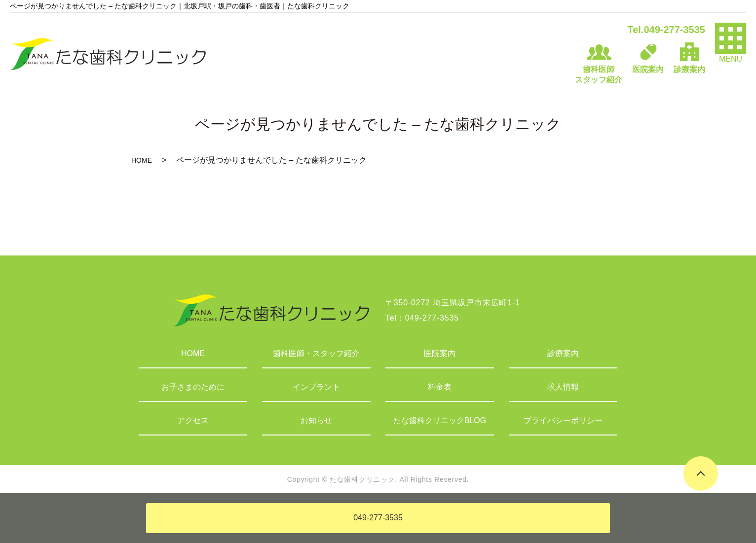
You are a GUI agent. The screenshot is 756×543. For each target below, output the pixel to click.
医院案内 (440, 353)
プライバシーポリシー (563, 420)
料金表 (440, 387)
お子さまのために (193, 387)
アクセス (193, 420)
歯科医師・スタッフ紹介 (316, 353)
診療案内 (563, 353)
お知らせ (316, 420)
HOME (142, 160)
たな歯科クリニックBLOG (440, 420)
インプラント (316, 387)
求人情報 (563, 387)
